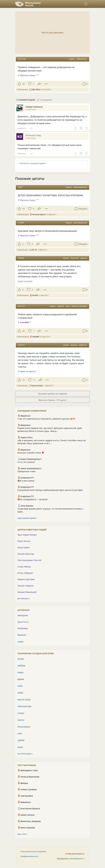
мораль (72, 59)
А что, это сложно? (26, 462)
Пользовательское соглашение (33, 852)
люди (20, 693)
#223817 (21, 345)
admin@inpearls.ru (77, 859)
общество (75, 258)
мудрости (83, 345)
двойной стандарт (79, 306)
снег (20, 733)
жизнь (21, 659)
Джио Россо (23, 622)
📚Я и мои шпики (26, 481)
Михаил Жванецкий (27, 592)
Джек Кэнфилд (28, 371)
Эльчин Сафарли (25, 586)
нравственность (80, 187)
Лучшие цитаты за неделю (53, 394)
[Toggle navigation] (86, 4)
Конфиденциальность (29, 856)
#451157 (21, 306)
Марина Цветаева (26, 579)
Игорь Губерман (25, 573)
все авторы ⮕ (24, 598)
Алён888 (24, 322)
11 (34, 380)
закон (68, 306)
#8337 (20, 187)
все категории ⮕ (25, 754)
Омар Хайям (23, 547)
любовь (21, 666)
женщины (23, 615)
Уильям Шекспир (26, 554)
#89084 (21, 258)
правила (84, 258)
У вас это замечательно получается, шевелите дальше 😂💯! (46, 419)
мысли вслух (24, 699)
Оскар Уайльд (24, 567)
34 (23, 84)
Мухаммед (23, 628)
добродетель (82, 59)
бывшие (22, 635)
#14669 (21, 223)
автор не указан (25, 281)
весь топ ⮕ (22, 834)
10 (23, 209)
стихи (21, 713)
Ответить (22, 128)
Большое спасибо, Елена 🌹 (31, 453)
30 (23, 331)
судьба (21, 740)
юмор (20, 672)
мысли (21, 720)
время (21, 679)
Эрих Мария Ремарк (27, 535)
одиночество (24, 706)
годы (20, 686)
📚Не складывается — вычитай (32, 499)
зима (20, 747)
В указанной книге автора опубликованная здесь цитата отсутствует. (50, 490)
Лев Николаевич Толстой (29, 560)
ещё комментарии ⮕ (27, 518)
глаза (20, 642)
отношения (24, 727)
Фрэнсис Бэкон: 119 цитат (52, 400)
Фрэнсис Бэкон (28, 200)
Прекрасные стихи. (27, 471)
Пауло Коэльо (24, 541)
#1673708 (22, 59)
